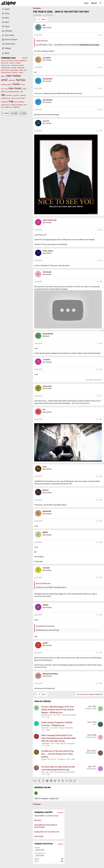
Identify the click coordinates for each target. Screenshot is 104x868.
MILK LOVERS (39, 836)
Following (7, 31)
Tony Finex (45, 728)
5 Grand (44, 759)
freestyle (14, 72)
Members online (42, 787)
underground (5, 105)
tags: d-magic (21, 98)
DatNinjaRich (46, 744)
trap (11, 101)
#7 (101, 261)
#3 (101, 88)
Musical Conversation (69, 715)
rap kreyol (9, 95)
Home (6, 13)
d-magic (14, 68)
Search (6, 9)
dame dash (21, 68)
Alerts (5, 22)
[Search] (101, 3)
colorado (12, 63)
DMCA (6, 53)
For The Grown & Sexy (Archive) (65, 772)
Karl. (44, 25)
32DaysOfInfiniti (91, 753)
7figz (43, 772)
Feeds (6, 27)
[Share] (98, 35)
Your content (8, 35)
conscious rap (5, 65)
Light (14, 113)
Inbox (5, 18)
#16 (101, 542)
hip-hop (21, 80)
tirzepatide (4, 102)
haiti (9, 76)
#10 (101, 369)
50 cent (3, 61)
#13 (101, 476)
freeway (21, 72)
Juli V (94, 724)
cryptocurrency (6, 68)
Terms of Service (10, 40)
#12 (101, 419)
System (6, 113)
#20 (101, 683)
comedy (18, 63)
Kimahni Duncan (47, 715)
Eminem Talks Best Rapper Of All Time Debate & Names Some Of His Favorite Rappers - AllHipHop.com (57, 710)
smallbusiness (6, 98)
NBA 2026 (38, 820)
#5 (101, 131)
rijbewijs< (23, 95)
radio (21, 92)
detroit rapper (14, 70)
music (16, 84)
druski (21, 70)
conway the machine (17, 65)
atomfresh (10, 61)
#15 (101, 521)
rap (3, 95)
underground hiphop (16, 105)
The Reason (61, 759)
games (3, 76)
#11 (101, 396)
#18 (101, 615)
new (6, 89)
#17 (101, 578)
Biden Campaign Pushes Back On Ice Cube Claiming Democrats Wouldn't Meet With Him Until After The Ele (58, 738)
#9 (101, 343)
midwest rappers (6, 84)
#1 (101, 35)
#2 (101, 67)
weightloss (16, 107)
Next (43, 19)
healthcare (12, 80)
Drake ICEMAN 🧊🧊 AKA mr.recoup (46, 816)
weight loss (8, 107)
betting (16, 61)
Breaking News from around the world (47, 832)
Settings (6, 48)
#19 (101, 653)
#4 (101, 110)
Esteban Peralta (91, 737)
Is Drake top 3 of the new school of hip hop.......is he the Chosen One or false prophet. (57, 754)
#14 (101, 500)
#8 (101, 282)
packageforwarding (13, 92)
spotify (13, 98)
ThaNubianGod (91, 769)
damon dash (5, 70)
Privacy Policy (8, 44)
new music (15, 88)
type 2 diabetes (19, 102)
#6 (101, 230)
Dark (23, 113)
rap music (16, 95)
